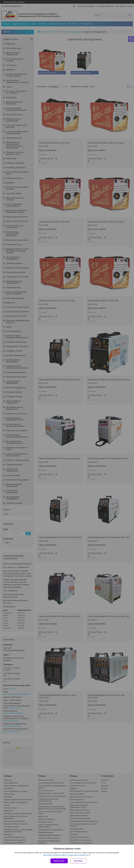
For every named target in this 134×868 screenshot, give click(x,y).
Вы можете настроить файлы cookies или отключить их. (66, 855)
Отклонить (78, 861)
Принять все (59, 861)
